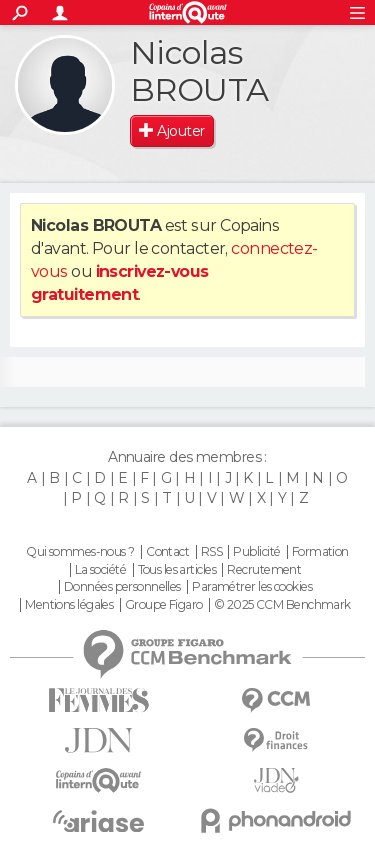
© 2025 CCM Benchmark (282, 605)
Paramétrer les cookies (252, 587)
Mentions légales (69, 605)
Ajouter (180, 131)
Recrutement (264, 570)
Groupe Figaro (164, 605)
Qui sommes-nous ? (80, 552)
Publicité (256, 552)
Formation (320, 552)
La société (100, 570)
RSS (211, 552)
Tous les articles (177, 570)
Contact (167, 552)
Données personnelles (122, 587)
